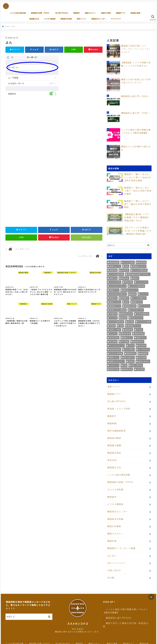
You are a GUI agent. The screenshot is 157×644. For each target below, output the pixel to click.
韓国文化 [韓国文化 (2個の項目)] (113, 298)
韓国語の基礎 (135, 13)
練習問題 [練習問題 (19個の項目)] (142, 262)
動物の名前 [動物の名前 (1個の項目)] (114, 369)
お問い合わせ (114, 557)
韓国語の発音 (114, 448)
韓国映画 (112, 420)
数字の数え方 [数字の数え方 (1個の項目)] (129, 357)
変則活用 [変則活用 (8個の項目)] (125, 270)
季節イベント (82, 19)
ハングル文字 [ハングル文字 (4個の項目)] (115, 282)
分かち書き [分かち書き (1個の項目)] (130, 349)
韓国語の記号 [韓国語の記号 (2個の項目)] (127, 313)
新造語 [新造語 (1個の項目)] (112, 325)
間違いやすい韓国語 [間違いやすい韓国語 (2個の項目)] (118, 309)
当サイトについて (116, 550)
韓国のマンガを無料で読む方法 (136, 146)
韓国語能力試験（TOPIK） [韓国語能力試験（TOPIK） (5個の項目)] (139, 274)
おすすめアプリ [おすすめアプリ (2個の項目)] (137, 309)
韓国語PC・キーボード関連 (120, 537)
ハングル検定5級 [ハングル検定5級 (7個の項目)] (140, 270)
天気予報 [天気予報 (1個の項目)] (140, 369)
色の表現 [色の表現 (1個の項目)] (113, 341)
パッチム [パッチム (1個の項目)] (113, 333)
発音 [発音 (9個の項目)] (127, 266)
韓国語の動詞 (114, 434)
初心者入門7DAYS (62, 13)
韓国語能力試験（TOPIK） (41, 13)
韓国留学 (77, 13)
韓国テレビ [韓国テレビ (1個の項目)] (114, 357)
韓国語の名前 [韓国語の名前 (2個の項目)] (130, 306)
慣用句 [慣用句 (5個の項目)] (136, 278)
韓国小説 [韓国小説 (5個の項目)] (113, 278)
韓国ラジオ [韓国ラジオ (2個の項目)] (138, 302)
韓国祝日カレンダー (99, 19)
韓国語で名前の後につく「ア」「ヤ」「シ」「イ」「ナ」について (136, 49)
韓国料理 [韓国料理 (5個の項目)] (125, 278)
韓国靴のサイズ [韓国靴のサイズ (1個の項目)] (134, 325)
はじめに (112, 543)
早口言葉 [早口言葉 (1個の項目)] (125, 341)
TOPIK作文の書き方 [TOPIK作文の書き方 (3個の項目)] (118, 294)
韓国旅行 (112, 413)
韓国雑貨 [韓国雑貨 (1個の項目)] (129, 329)
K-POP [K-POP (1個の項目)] (140, 329)
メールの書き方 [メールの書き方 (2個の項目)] (139, 298)
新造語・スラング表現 (118, 406)
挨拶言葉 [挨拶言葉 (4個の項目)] (129, 282)
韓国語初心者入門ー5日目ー (134, 96)
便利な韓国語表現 (116, 427)
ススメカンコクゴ (124, 640)
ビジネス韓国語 (50, 19)
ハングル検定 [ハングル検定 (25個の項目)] (129, 262)
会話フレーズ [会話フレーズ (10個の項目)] (115, 266)
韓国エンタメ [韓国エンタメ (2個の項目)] (115, 302)
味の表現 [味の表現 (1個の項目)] (142, 357)
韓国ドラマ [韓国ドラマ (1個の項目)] (141, 337)
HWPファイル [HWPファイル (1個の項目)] (137, 317)
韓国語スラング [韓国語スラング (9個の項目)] (139, 266)
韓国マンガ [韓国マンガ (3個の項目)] (114, 290)
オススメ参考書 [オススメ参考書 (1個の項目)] (116, 353)
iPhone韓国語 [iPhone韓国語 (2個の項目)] (143, 313)
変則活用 (112, 454)
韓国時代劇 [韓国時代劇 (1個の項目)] (139, 333)
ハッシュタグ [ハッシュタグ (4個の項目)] (142, 282)
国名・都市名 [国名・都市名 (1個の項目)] (137, 365)
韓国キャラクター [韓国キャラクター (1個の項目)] (117, 361)
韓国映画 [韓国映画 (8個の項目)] (113, 270)
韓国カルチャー (90, 13)
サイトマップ (116, 19)
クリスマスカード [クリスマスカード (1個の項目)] (117, 345)
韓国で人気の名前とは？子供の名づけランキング (136, 81)
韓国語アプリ (121, 13)
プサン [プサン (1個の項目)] (131, 345)
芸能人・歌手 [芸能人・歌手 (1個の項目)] (115, 329)
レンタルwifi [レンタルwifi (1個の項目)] (144, 349)
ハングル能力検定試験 (18, 13)
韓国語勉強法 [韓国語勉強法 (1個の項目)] (115, 349)
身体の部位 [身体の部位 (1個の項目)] (114, 337)
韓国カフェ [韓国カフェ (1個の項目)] (128, 337)
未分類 (110, 564)
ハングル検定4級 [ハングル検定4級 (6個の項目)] (117, 274)
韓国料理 (112, 530)
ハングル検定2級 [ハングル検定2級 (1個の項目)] (117, 321)
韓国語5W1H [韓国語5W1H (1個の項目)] (138, 341)
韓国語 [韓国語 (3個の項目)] (133, 294)
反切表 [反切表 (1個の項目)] (131, 321)
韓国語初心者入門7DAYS (119, 604)
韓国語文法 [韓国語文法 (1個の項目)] (131, 353)
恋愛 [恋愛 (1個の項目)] (125, 365)
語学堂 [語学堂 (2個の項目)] (124, 317)
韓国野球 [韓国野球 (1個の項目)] (144, 353)
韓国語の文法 (34, 19)
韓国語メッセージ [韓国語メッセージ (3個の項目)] (130, 290)
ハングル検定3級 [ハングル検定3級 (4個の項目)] (137, 286)
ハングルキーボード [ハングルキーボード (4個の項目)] (118, 286)
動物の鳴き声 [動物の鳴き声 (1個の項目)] (144, 361)
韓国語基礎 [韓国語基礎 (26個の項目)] (114, 262)
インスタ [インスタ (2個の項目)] (113, 317)
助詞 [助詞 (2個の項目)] (127, 302)
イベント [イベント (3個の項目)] (144, 294)
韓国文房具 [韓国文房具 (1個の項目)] (126, 333)
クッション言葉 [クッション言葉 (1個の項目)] (144, 321)
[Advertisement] (54, 128)
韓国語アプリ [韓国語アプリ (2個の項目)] (115, 306)
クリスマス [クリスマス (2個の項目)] (145, 306)
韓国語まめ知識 (66, 19)
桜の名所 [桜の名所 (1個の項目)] (142, 345)
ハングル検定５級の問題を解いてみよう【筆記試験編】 (136, 131)
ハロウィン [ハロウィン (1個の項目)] (114, 365)
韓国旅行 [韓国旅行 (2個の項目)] (125, 298)
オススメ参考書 (115, 482)
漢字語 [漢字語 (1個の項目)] (131, 361)
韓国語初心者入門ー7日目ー (134, 113)
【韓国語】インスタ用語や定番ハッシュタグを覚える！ (136, 64)
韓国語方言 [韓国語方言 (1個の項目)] (128, 369)
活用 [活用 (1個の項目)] (121, 325)
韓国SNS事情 (106, 13)
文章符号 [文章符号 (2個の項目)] (113, 313)
